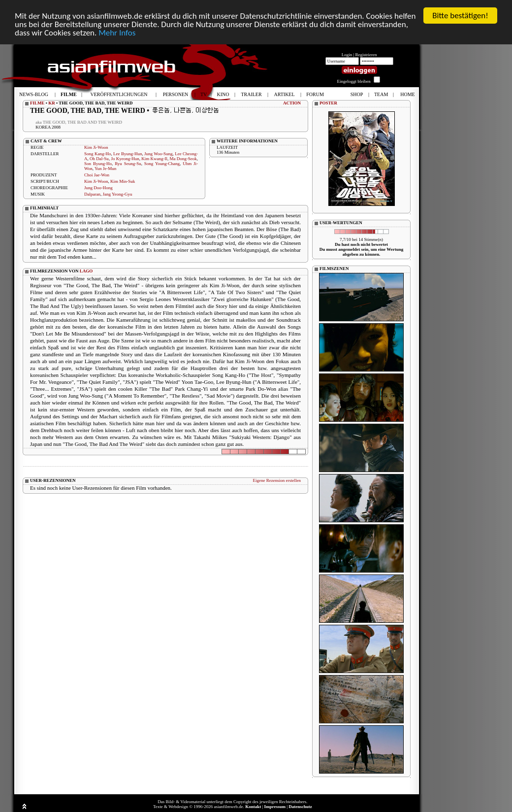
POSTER (328, 103)
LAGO (86, 271)
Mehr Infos (117, 32)
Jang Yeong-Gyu (118, 194)
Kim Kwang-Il (154, 159)
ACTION (292, 103)
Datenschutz (300, 807)
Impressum (275, 807)
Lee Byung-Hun (128, 154)
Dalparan (92, 194)
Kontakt (253, 807)
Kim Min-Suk (123, 181)
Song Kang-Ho (97, 154)
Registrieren (366, 55)
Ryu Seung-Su (128, 164)
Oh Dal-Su (99, 159)
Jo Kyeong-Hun (125, 159)
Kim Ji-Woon (96, 147)
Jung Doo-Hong (98, 188)
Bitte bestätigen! (460, 16)
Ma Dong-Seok (183, 159)
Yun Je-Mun (105, 169)
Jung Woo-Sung (159, 154)
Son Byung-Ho (98, 164)
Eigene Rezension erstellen (277, 480)
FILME (37, 103)
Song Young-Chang (162, 164)
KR (52, 103)
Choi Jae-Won (97, 175)
